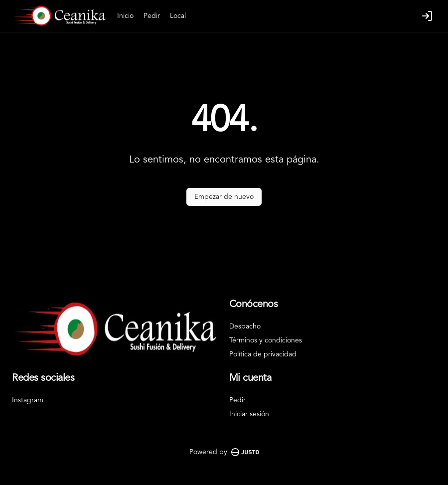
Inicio (125, 16)
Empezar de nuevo (224, 197)
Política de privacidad (263, 354)
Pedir (152, 16)
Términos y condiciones (266, 340)
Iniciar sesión (249, 414)
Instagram (28, 400)
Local (178, 16)
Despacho (245, 326)
